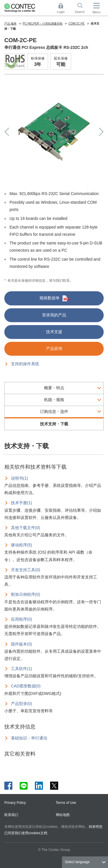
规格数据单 (54, 298)
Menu (96, 12)
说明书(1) (19, 478)
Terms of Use (66, 803)
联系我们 (11, 815)
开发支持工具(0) (25, 570)
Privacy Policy (15, 803)
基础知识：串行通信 (29, 738)
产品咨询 (54, 348)
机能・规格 (54, 400)
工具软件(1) (21, 669)
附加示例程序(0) (25, 594)
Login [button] (64, 8)
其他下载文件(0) (25, 528)
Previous (9, 132)
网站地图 (63, 815)
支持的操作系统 (25, 364)
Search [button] (82, 8)
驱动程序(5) (21, 545)
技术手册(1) (21, 503)
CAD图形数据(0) (26, 686)
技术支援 (54, 332)
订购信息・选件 (54, 411)
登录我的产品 (54, 315)
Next (99, 132)
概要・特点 (54, 388)
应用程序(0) (21, 619)
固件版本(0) (21, 644)
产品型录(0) (21, 704)
